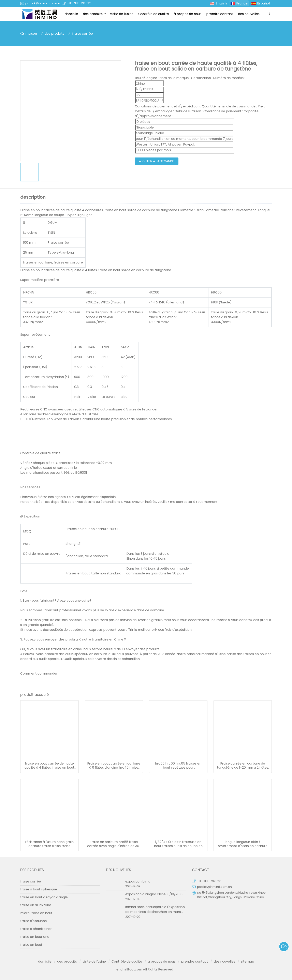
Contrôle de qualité (154, 14)
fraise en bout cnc (35, 937)
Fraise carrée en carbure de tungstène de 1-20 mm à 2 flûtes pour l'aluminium (243, 766)
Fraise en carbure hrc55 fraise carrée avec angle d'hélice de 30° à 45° (114, 844)
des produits (93, 14)
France (242, 3)
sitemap (247, 961)
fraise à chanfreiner (36, 929)
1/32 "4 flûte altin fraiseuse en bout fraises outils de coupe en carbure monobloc (178, 844)
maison (31, 34)
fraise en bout (31, 945)
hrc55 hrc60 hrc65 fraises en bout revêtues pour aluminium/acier (178, 766)
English (221, 3)
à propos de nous (188, 14)
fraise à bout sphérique (39, 889)
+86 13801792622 (79, 3)
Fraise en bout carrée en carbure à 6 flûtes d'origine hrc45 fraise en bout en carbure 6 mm (114, 766)
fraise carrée (83, 34)
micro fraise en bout (36, 913)
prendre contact (220, 14)
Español (263, 3)
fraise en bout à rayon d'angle (44, 897)
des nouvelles (249, 14)
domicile (71, 14)
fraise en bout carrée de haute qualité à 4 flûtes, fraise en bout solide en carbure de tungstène (49, 766)
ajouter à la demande (157, 161)
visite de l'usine (122, 14)
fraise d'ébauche (34, 921)
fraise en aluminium (36, 905)
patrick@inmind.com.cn (43, 3)
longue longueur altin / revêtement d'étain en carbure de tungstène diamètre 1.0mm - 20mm (243, 844)
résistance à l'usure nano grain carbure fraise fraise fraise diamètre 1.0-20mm (49, 844)
